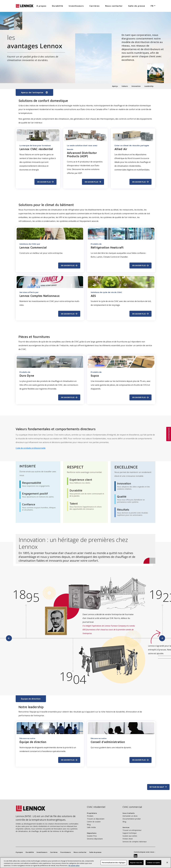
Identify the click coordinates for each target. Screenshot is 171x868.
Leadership (149, 86)
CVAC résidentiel (96, 807)
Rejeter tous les (136, 864)
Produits (90, 816)
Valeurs (125, 86)
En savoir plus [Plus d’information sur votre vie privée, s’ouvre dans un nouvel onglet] (74, 867)
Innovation (136, 86)
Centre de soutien (94, 822)
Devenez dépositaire (95, 839)
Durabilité (58, 6)
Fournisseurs (66, 852)
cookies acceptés (153, 864)
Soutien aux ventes (130, 836)
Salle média (91, 827)
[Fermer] (167, 863)
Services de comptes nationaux (135, 842)
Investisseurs (76, 6)
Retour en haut (158, 787)
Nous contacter (114, 6)
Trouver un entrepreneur (132, 830)
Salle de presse (137, 6)
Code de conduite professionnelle (31, 448)
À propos (41, 6)
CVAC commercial (132, 807)
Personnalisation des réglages (114, 864)
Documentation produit (132, 819)
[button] (169, 434)
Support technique (130, 833)
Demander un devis (130, 816)
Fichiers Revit (128, 839)
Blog (89, 824)
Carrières (94, 6)
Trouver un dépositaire (96, 819)
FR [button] (152, 6)
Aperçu (115, 86)
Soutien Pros (92, 836)
